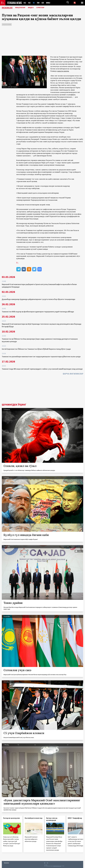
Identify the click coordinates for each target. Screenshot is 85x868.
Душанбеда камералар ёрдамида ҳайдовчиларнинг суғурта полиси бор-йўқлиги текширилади (38, 299)
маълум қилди (63, 71)
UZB (43, 3)
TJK (34, 3)
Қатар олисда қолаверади (52, 819)
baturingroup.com (57, 866)
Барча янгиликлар (73, 374)
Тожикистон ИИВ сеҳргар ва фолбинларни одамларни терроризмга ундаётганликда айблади (38, 312)
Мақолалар (23, 8)
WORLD (49, 3)
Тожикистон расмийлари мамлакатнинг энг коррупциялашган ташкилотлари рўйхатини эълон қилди (41, 357)
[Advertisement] (42, 41)
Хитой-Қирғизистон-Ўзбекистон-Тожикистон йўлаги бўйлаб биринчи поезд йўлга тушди (36, 349)
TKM (38, 3)
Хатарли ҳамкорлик (12, 818)
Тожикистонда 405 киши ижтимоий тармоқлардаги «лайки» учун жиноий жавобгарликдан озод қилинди (42, 369)
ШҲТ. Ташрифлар (75, 818)
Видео (35, 8)
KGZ (29, 3)
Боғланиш (6, 863)
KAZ (25, 3)
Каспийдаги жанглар (34, 818)
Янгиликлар (8, 8)
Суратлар (45, 8)
